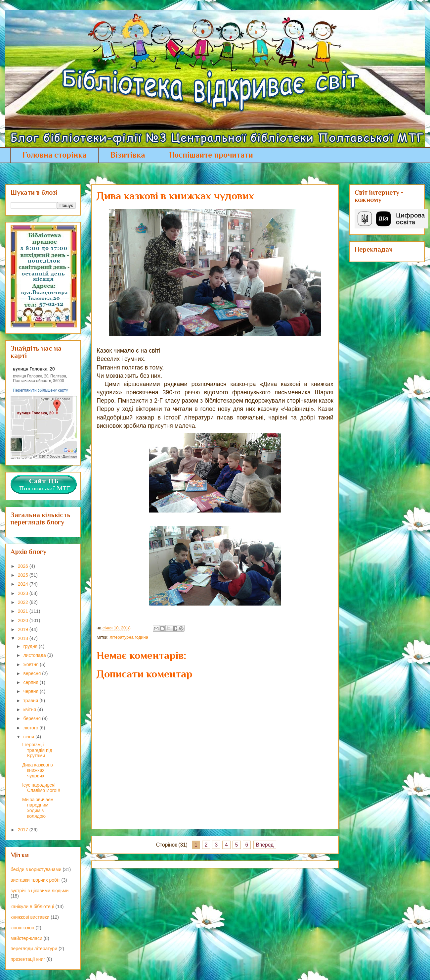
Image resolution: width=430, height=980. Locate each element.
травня (31, 701)
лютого (31, 728)
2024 (24, 584)
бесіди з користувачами (36, 869)
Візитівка (128, 155)
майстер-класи (26, 938)
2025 (24, 575)
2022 (24, 602)
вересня (33, 673)
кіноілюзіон (22, 928)
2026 (24, 566)
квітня (30, 710)
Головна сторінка (54, 155)
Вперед (265, 845)
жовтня (31, 664)
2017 (24, 830)
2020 (24, 620)
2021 (24, 611)
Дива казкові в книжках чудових (38, 770)
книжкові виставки (30, 917)
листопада (35, 655)
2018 (24, 638)
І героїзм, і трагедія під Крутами (37, 750)
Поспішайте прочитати (211, 155)
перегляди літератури (34, 949)
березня (33, 718)
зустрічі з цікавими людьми (40, 891)
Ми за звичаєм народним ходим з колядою (38, 808)
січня (29, 737)
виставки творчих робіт (35, 880)
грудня (31, 646)
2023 (24, 593)
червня (31, 691)
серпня (31, 682)
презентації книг (28, 959)
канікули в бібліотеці (32, 906)
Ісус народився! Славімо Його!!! (41, 788)
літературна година (129, 637)
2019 (24, 629)
